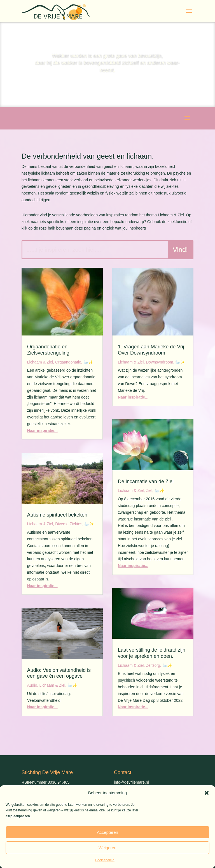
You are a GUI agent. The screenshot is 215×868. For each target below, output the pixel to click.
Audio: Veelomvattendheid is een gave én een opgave (59, 673)
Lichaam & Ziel (52, 685)
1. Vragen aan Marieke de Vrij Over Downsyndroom (151, 350)
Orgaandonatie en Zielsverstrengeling (48, 350)
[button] (207, 793)
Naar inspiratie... (42, 430)
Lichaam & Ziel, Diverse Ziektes (55, 524)
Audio (32, 685)
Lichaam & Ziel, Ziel (135, 490)
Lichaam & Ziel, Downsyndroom (146, 362)
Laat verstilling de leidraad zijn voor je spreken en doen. (152, 653)
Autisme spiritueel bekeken (57, 515)
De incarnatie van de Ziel (146, 482)
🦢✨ (88, 362)
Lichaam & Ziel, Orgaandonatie (54, 362)
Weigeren (107, 848)
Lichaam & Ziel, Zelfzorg (139, 665)
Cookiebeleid (105, 860)
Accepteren (107, 832)
